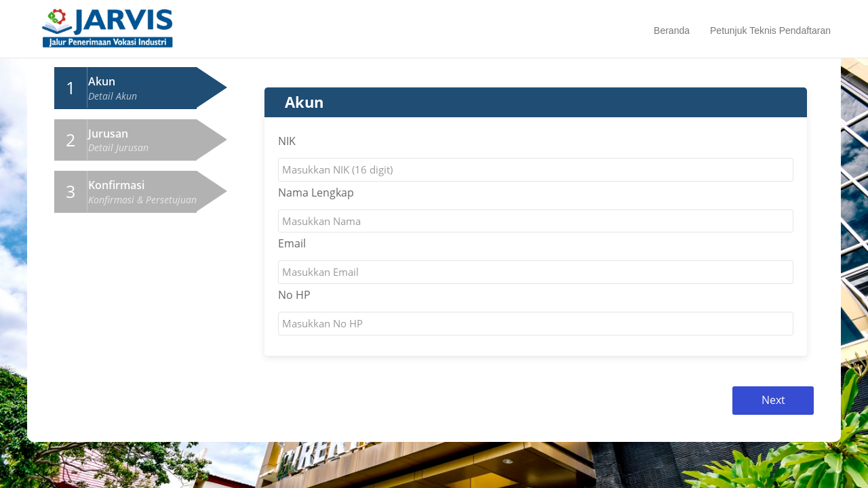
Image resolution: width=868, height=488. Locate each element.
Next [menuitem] (773, 400)
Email (292, 243)
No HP (294, 295)
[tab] (125, 88)
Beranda (672, 30)
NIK (287, 141)
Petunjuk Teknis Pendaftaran (770, 30)
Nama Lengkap (316, 192)
